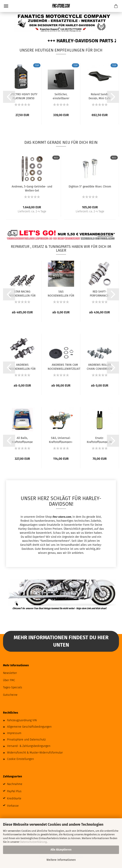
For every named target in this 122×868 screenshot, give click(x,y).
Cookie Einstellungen (20, 759)
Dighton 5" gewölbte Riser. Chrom (90, 187)
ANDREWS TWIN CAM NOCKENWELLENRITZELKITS (65, 367)
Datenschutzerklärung (33, 842)
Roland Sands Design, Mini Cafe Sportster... (100, 96)
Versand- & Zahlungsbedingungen (29, 746)
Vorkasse (13, 806)
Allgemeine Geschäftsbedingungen (29, 727)
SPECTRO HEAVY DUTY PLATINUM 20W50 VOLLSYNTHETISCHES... (23, 96)
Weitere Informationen (61, 860)
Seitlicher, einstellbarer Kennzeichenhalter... (61, 96)
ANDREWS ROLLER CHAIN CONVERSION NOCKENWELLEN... (100, 367)
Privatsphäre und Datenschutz (26, 740)
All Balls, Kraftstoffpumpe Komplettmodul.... (22, 440)
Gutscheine (10, 695)
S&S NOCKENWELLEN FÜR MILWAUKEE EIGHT (61, 293)
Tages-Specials (13, 687)
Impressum (14, 733)
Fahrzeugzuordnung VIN (22, 720)
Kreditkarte (14, 799)
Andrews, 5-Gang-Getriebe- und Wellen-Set (32, 188)
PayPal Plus (14, 791)
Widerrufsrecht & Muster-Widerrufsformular (35, 753)
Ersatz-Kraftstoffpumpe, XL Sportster (100, 440)
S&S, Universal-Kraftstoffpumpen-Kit (61, 440)
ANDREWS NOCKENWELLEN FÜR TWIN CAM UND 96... (22, 367)
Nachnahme (15, 784)
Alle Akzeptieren (61, 850)
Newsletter (10, 673)
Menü (6, 6)
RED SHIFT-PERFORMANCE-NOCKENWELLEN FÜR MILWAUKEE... (100, 293)
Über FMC (9, 680)
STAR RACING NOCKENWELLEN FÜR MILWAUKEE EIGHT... (22, 293)
